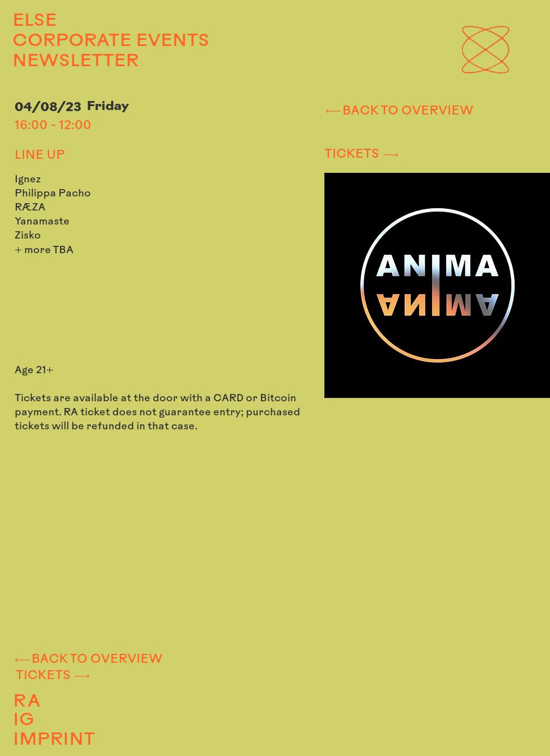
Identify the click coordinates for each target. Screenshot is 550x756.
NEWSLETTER (75, 62)
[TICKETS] (420, 155)
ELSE (35, 21)
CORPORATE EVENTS (93, 42)
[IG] (87, 721)
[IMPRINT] (94, 740)
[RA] (88, 702)
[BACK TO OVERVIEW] (398, 111)
